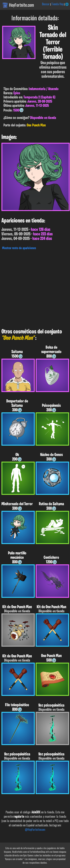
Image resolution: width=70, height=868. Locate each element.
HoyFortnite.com (22, 5)
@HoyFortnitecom (35, 830)
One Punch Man (36, 125)
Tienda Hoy (57, 4)
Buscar (46, 4)
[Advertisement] (35, 288)
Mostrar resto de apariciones (19, 248)
